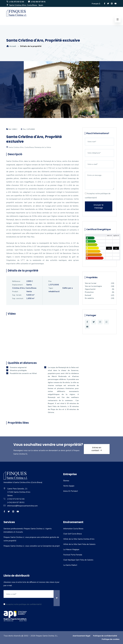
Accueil (11, 46)
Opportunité (99, 289)
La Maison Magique (71, 549)
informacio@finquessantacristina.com (22, 506)
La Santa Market (70, 565)
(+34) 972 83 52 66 (15, 2)
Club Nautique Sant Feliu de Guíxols (78, 560)
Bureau (66, 481)
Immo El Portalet (71, 491)
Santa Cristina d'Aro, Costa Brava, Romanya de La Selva (29, 147)
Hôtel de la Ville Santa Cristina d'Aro (79, 539)
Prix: (50, 281)
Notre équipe (69, 486)
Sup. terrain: (17, 295)
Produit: (15, 292)
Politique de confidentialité (105, 636)
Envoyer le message (99, 206)
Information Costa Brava (73, 529)
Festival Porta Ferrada (73, 555)
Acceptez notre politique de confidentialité (98, 196)
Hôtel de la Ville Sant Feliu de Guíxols (79, 544)
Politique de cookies (111, 639)
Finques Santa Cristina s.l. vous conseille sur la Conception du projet (32, 546)
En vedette (99, 298)
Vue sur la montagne (99, 286)
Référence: (16, 281)
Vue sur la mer (99, 283)
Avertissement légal (81, 636)
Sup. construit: (18, 298)
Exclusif (99, 295)
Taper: (51, 288)
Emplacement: (18, 285)
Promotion (99, 292)
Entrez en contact (97, 449)
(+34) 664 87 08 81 (37, 2)
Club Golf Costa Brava (72, 534)
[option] (61, 91)
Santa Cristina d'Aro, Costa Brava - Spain (25, 5)
